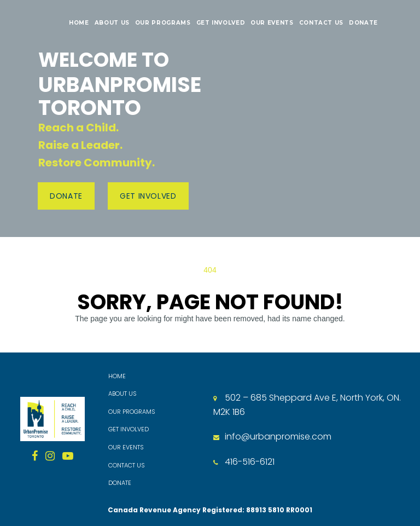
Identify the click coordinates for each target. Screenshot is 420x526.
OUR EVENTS (272, 23)
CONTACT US (321, 23)
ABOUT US (112, 23)
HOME (79, 23)
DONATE (363, 23)
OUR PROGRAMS (163, 23)
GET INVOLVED (221, 23)
